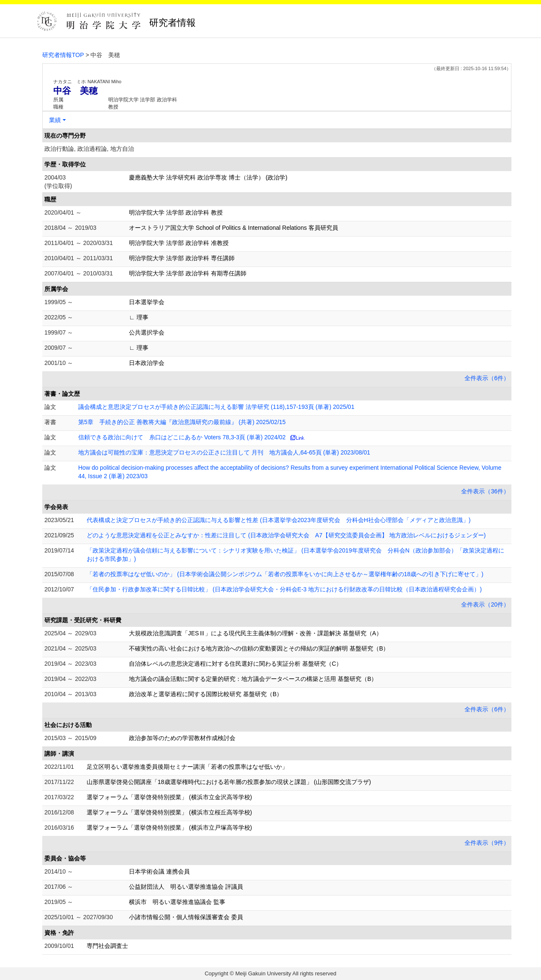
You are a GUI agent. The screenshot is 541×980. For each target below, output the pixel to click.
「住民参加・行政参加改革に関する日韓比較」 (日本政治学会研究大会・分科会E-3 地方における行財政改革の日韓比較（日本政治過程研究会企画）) (284, 589)
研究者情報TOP (63, 55)
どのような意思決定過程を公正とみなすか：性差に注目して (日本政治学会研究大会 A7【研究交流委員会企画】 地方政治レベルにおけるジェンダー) (286, 535)
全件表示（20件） (485, 604)
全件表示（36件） (485, 491)
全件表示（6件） (487, 378)
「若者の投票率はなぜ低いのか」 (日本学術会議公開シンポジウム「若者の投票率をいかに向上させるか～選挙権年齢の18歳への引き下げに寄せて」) (285, 574)
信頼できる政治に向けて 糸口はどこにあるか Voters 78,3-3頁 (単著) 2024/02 (182, 437)
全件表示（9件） (487, 843)
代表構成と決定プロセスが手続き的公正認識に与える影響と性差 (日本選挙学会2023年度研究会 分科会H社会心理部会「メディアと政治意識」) (279, 520)
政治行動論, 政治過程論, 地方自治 (89, 149)
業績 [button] (55, 120)
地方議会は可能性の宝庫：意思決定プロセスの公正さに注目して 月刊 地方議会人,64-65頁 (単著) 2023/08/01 (224, 452)
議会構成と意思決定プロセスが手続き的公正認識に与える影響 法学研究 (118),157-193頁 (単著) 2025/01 (216, 407)
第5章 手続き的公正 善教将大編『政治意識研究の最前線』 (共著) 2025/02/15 (182, 422)
